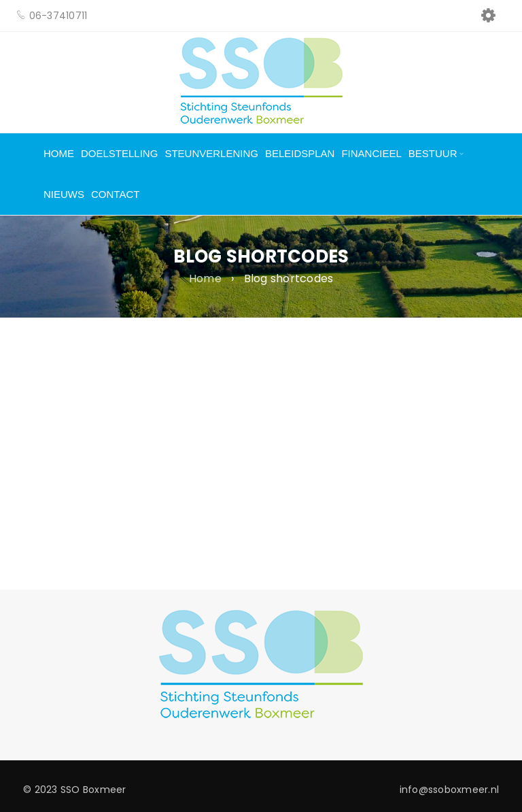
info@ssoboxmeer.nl (450, 790)
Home (205, 279)
